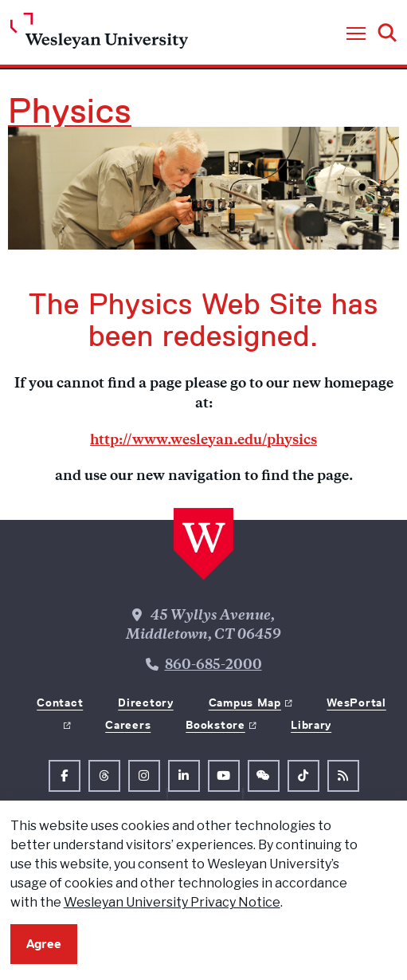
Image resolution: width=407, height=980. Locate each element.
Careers (128, 725)
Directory (145, 703)
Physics (70, 111)
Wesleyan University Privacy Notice (172, 902)
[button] (356, 34)
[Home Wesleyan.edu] (99, 35)
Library (311, 725)
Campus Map (245, 703)
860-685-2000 (213, 666)
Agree (44, 944)
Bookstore (215, 725)
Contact (60, 703)
